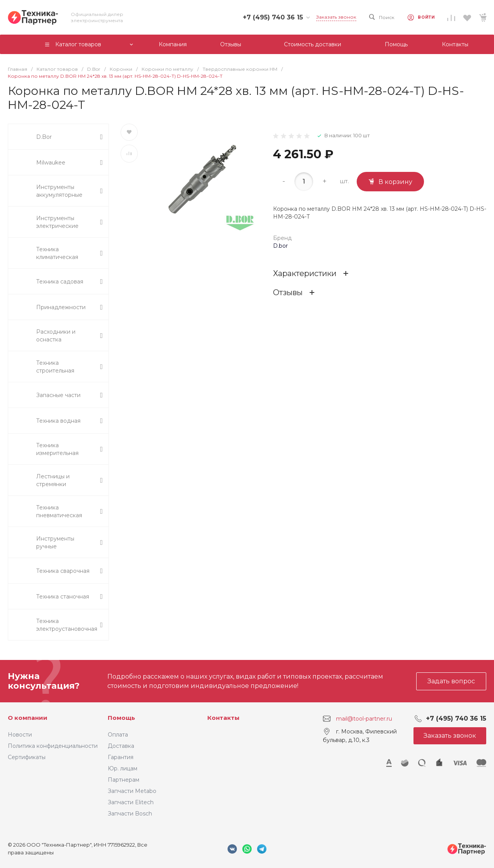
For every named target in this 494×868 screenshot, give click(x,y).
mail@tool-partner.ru (364, 719)
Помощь (121, 718)
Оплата (118, 735)
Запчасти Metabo (132, 791)
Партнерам (123, 780)
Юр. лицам (123, 768)
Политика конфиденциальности (53, 746)
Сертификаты (27, 757)
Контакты (223, 718)
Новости (20, 735)
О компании (28, 718)
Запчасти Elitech (131, 802)
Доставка (121, 746)
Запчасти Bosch (130, 814)
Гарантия (121, 757)
